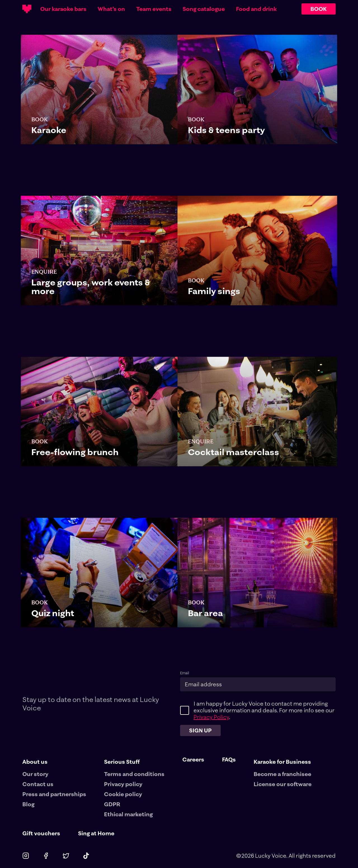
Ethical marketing (128, 814)
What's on (111, 9)
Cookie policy (123, 794)
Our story (35, 774)
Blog (28, 804)
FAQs (229, 759)
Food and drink (256, 9)
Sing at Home (96, 833)
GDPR (112, 804)
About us (35, 762)
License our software (283, 784)
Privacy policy (123, 784)
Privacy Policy (211, 717)
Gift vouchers (41, 833)
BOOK (319, 9)
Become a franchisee (282, 774)
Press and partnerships (54, 794)
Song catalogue (204, 9)
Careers (193, 759)
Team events (154, 9)
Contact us (38, 784)
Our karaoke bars (63, 9)
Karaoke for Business (282, 762)
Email (185, 673)
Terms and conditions (134, 774)
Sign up (200, 730)
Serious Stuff (122, 762)
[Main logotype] (27, 9)
